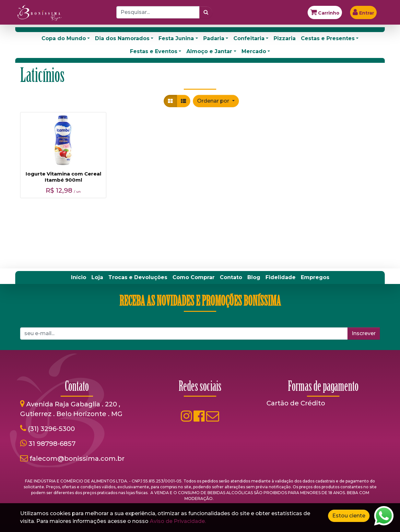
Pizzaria (285, 38)
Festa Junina (176, 38)
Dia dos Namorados (122, 38)
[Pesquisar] (206, 12)
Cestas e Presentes (328, 38)
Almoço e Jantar (209, 51)
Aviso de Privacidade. (178, 521)
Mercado (254, 51)
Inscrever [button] (364, 333)
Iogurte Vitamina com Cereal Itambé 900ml (63, 177)
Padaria (214, 38)
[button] (216, 101)
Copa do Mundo (64, 38)
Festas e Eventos (154, 51)
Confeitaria (249, 38)
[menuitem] (79, 277)
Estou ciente (349, 516)
